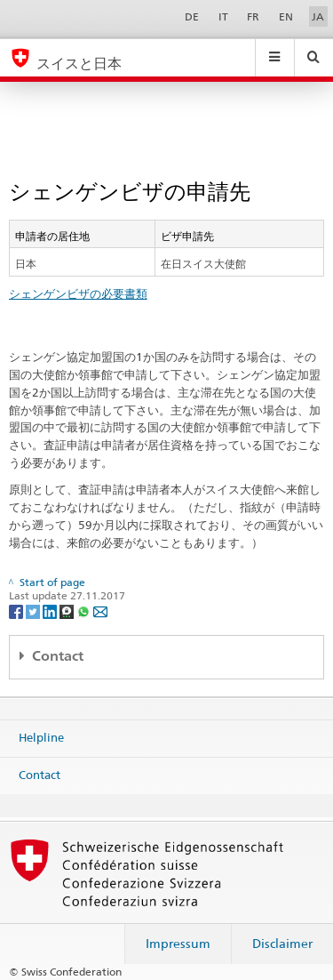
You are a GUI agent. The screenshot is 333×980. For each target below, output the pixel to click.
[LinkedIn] (51, 610)
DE (192, 16)
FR (253, 16)
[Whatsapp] (85, 610)
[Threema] (68, 610)
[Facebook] (17, 610)
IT (223, 16)
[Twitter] (34, 610)
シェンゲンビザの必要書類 (78, 293)
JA (318, 16)
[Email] (100, 610)
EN (286, 16)
